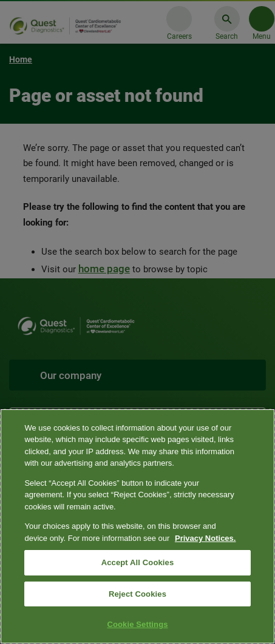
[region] (137, 526)
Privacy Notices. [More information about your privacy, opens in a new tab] (205, 538)
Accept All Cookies (138, 562)
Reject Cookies (137, 594)
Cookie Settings (137, 624)
